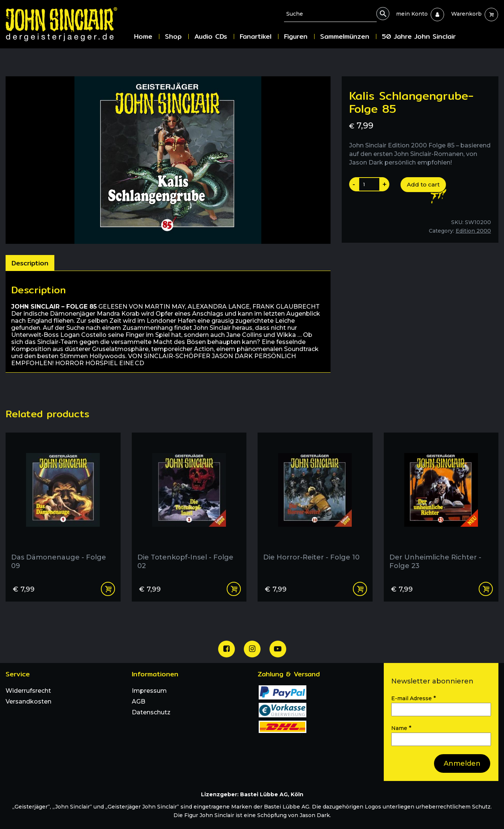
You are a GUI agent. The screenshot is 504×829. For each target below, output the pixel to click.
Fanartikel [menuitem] (256, 36)
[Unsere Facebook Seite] (227, 649)
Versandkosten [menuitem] (28, 702)
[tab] (30, 263)
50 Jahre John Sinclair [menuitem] (419, 36)
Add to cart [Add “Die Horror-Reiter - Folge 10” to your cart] (360, 589)
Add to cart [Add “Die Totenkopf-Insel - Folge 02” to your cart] (234, 589)
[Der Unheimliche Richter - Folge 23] (441, 504)
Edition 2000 (473, 231)
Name (401, 728)
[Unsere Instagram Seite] (252, 649)
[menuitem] (412, 14)
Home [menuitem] (143, 36)
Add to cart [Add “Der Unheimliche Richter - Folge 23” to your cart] (486, 589)
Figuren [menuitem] (296, 36)
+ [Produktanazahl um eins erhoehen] (385, 184)
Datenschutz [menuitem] (151, 712)
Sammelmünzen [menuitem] (345, 36)
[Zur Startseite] (67, 24)
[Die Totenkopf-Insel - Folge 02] (189, 504)
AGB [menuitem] (138, 702)
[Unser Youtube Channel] (278, 649)
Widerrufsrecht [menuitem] (28, 691)
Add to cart (423, 184)
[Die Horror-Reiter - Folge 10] (315, 504)
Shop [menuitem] (173, 36)
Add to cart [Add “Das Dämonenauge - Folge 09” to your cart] (108, 589)
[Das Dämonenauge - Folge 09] (63, 504)
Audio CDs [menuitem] (211, 36)
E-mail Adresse (414, 698)
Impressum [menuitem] (149, 691)
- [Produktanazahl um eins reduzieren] (354, 184)
